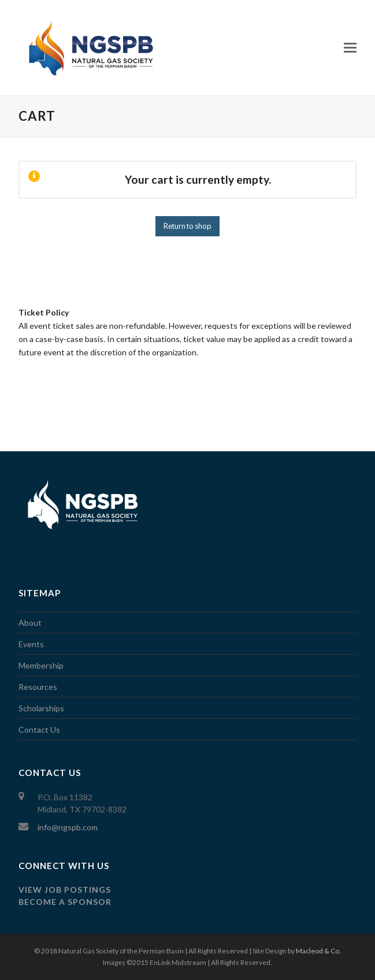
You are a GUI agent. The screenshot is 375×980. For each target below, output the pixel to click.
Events (31, 644)
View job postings (65, 890)
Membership (41, 665)
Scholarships (41, 708)
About (30, 623)
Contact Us (39, 730)
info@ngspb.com (68, 827)
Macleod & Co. (318, 951)
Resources (38, 687)
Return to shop (188, 226)
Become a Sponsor (65, 902)
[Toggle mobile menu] (350, 47)
